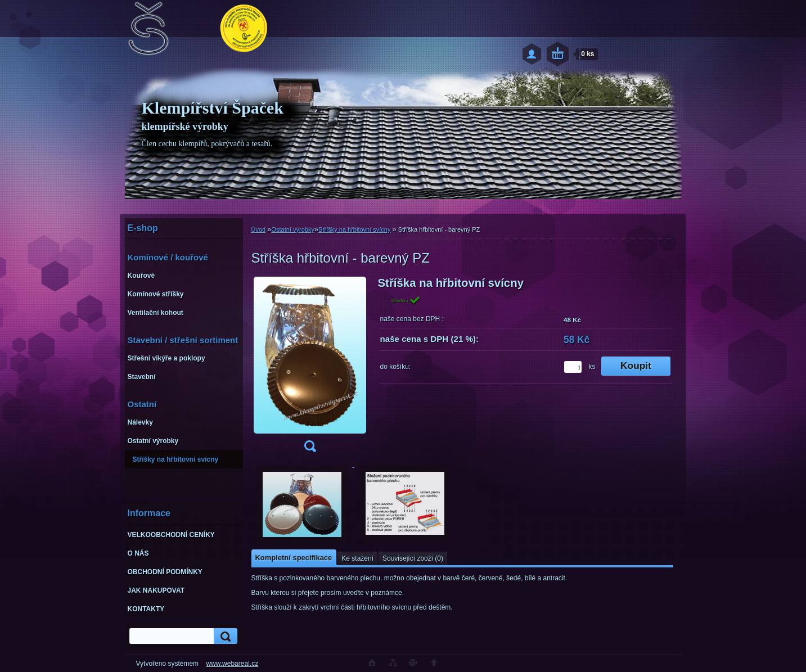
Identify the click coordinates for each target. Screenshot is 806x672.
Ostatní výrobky (292, 229)
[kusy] (573, 367)
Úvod (259, 229)
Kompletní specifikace (294, 558)
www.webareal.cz (232, 664)
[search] (224, 636)
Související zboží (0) (413, 558)
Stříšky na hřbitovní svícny (354, 229)
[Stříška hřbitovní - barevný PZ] (310, 368)
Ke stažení (357, 558)
